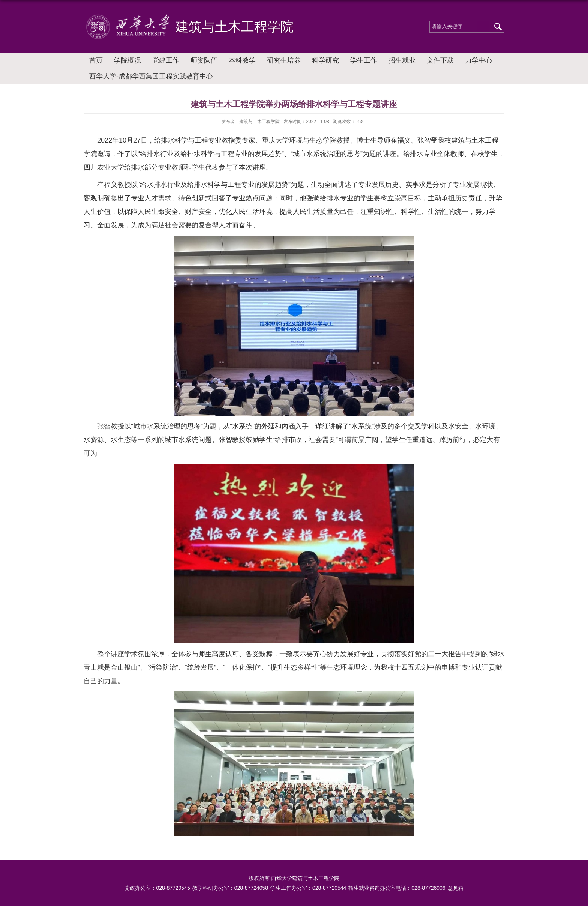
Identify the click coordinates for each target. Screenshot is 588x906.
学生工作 (364, 60)
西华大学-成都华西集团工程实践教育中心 (151, 76)
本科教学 (242, 60)
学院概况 (127, 60)
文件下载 (440, 60)
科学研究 (325, 60)
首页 (96, 60)
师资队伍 (204, 60)
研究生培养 (284, 60)
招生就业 (402, 60)
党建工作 (166, 60)
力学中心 (478, 60)
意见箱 (456, 888)
